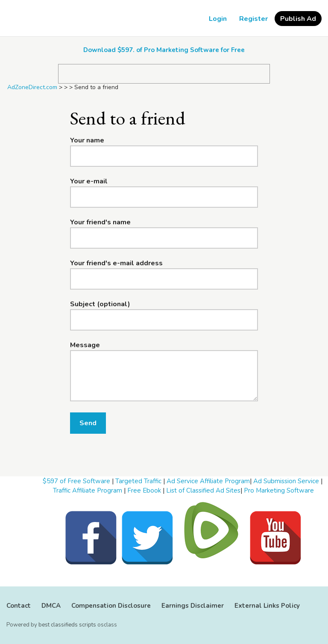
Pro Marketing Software (279, 490)
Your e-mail (89, 181)
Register (253, 19)
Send (88, 423)
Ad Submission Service (286, 481)
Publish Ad (298, 19)
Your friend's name (100, 222)
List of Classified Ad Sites (203, 490)
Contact (19, 606)
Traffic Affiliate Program (88, 490)
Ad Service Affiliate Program (208, 481)
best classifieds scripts (67, 625)
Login (218, 19)
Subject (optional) (100, 304)
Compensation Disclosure (111, 606)
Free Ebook (144, 490)
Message (85, 345)
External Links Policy (267, 606)
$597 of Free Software (76, 481)
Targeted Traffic (138, 481)
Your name (87, 140)
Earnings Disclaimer (193, 606)
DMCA (51, 606)
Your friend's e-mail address (116, 263)
